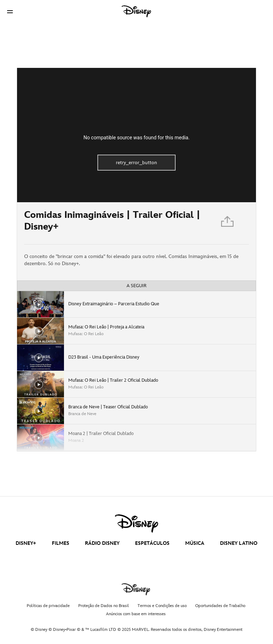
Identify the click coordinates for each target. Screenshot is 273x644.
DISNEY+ (26, 543)
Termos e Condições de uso (162, 606)
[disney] (136, 524)
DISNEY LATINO (239, 543)
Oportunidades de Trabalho (220, 606)
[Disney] (136, 11)
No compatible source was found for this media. (137, 138)
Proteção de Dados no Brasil (104, 606)
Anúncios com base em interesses (136, 614)
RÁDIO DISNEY (102, 543)
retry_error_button (136, 163)
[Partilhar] (228, 223)
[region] (136, 135)
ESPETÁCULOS (152, 543)
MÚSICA (195, 543)
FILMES (61, 543)
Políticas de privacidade (48, 606)
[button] (10, 12)
